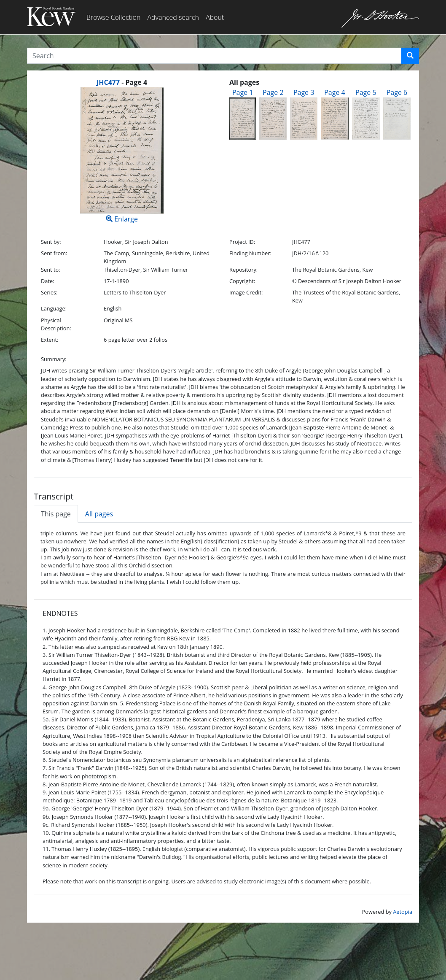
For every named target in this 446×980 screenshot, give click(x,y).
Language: (54, 308)
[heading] (122, 82)
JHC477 (108, 82)
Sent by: (51, 242)
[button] (410, 56)
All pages (99, 514)
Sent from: (54, 253)
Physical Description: (56, 324)
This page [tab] (56, 514)
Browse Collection (113, 17)
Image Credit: (246, 292)
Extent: (50, 340)
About (215, 17)
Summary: (54, 359)
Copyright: (242, 281)
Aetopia (403, 912)
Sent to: (51, 270)
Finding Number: (250, 253)
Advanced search (173, 17)
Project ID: (242, 242)
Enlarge (122, 155)
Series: (49, 292)
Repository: (243, 270)
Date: (48, 281)
